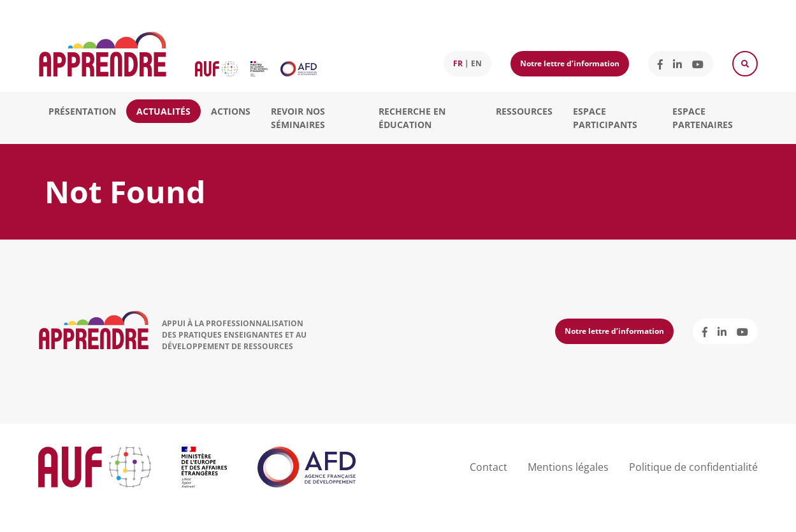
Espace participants (605, 118)
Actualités (163, 111)
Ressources (524, 111)
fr (458, 63)
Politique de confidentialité (693, 467)
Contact (488, 467)
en (476, 63)
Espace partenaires (703, 118)
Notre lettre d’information (570, 63)
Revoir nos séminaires (298, 118)
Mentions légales (568, 467)
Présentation (82, 111)
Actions (231, 111)
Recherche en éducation (412, 118)
